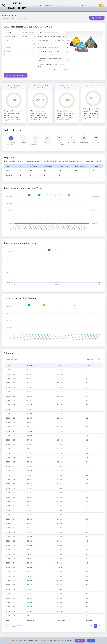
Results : (14, 359)
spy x (34, 40)
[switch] (101, 5)
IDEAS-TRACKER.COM (17, 6)
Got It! (91, 640)
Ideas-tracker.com (8, 18)
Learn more (80, 640)
